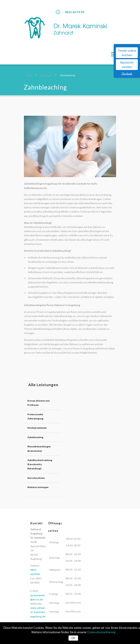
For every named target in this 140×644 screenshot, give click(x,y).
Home (29, 75)
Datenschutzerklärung (101, 632)
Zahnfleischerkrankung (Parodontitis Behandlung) (42, 462)
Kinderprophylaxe (37, 428)
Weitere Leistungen (38, 483)
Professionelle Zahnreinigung (35, 416)
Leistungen (46, 75)
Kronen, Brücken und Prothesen (38, 403)
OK (73, 638)
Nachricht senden (127, 65)
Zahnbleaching (35, 437)
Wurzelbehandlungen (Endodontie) (39, 448)
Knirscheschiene (36, 473)
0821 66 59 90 (74, 12)
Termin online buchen (127, 53)
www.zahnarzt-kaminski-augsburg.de (38, 607)
